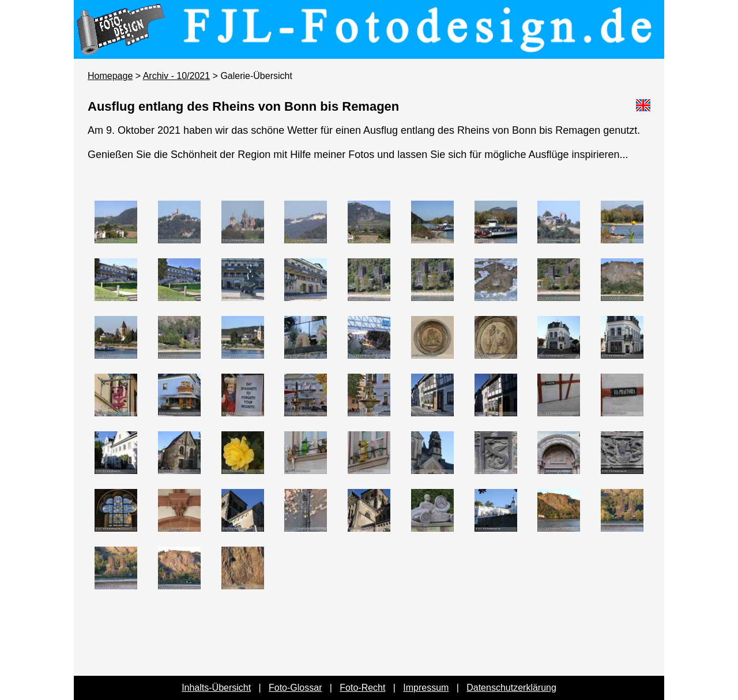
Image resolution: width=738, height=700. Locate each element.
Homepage (110, 76)
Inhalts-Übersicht (216, 688)
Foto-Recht (362, 688)
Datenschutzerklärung (511, 688)
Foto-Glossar (295, 688)
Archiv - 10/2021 (177, 76)
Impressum (426, 688)
